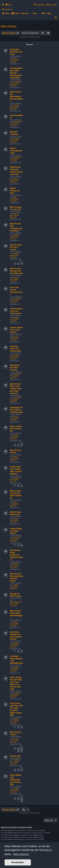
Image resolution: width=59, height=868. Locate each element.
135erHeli (17, 397)
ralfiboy (16, 643)
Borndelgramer (16, 602)
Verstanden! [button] (18, 862)
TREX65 (17, 760)
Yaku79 (16, 105)
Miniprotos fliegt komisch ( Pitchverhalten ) (16, 555)
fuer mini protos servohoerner (16, 291)
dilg (15, 197)
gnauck (16, 788)
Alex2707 (17, 374)
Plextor (16, 564)
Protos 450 (15, 756)
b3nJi (15, 416)
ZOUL (15, 435)
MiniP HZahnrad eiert (15, 191)
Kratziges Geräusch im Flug (16, 52)
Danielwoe (17, 298)
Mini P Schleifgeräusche (16, 151)
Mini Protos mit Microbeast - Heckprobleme (17, 96)
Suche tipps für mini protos (16, 247)
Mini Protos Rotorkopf (16, 513)
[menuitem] (8, 5)
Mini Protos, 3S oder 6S (16, 208)
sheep (16, 317)
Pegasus (17, 478)
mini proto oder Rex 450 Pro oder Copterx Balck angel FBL (16, 709)
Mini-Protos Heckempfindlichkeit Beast (16, 577)
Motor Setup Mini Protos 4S (16, 429)
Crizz (15, 58)
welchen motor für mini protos (16, 349)
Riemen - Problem (14, 133)
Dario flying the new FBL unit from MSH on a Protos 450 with (16, 683)
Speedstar (17, 157)
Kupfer (16, 719)
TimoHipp (17, 82)
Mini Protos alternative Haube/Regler (16, 614)
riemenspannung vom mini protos (16, 311)
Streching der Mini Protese (15, 367)
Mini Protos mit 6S (16, 451)
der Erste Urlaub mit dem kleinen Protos (16, 635)
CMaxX (16, 254)
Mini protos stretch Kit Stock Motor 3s (16, 494)
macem (16, 355)
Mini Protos (9, 26)
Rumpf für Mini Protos (16, 595)
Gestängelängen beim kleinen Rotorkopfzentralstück (16, 73)
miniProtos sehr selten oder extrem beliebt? (16, 470)
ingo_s (16, 277)
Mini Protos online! (16, 733)
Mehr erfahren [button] (21, 854)
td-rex (15, 336)
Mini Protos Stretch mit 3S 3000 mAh (16, 271)
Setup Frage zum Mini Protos (16, 531)
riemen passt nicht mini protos (16, 330)
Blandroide (17, 122)
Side (15, 502)
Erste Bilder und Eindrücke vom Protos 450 (16, 780)
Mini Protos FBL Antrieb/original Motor (16, 227)
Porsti (15, 518)
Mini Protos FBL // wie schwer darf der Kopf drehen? (16, 389)
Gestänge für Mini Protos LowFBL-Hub (16, 410)
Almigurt (16, 138)
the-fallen (17, 693)
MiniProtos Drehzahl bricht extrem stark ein (17, 171)
